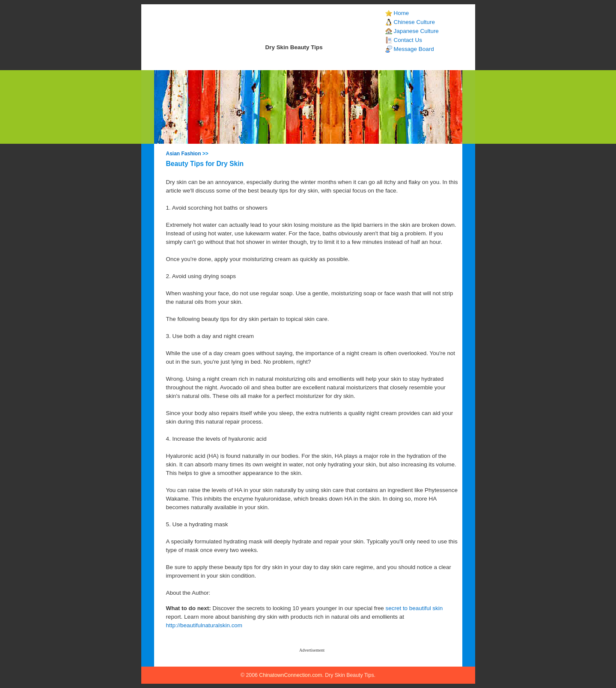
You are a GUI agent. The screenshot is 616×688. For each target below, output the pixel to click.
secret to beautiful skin (414, 608)
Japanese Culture (416, 31)
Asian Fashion (184, 154)
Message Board (414, 49)
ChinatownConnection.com (290, 675)
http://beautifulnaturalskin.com (204, 625)
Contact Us (408, 40)
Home (402, 13)
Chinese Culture (414, 22)
